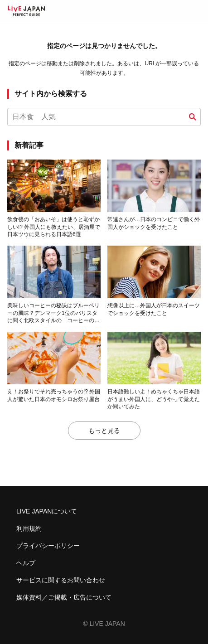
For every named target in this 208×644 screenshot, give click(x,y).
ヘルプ (26, 563)
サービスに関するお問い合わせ (61, 580)
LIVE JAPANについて (47, 511)
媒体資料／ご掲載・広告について (64, 597)
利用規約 (29, 528)
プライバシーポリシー (48, 546)
